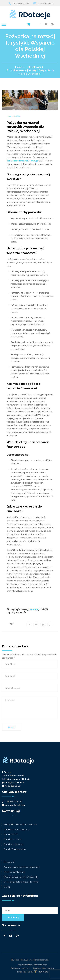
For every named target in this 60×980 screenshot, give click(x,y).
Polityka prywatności (20, 968)
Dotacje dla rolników (13, 839)
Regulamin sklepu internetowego (32, 965)
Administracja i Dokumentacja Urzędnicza (22, 867)
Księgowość (9, 862)
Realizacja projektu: (32, 972)
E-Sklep (7, 887)
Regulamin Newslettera (43, 968)
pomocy (33, 609)
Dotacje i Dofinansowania (15, 849)
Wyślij (12, 727)
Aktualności (34, 67)
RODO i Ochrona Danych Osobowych (21, 877)
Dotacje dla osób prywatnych (16, 829)
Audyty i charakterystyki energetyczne (20, 824)
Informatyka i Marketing (14, 872)
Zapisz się (13, 917)
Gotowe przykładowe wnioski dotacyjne (21, 882)
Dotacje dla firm (11, 834)
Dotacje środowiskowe (14, 844)
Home (19, 67)
